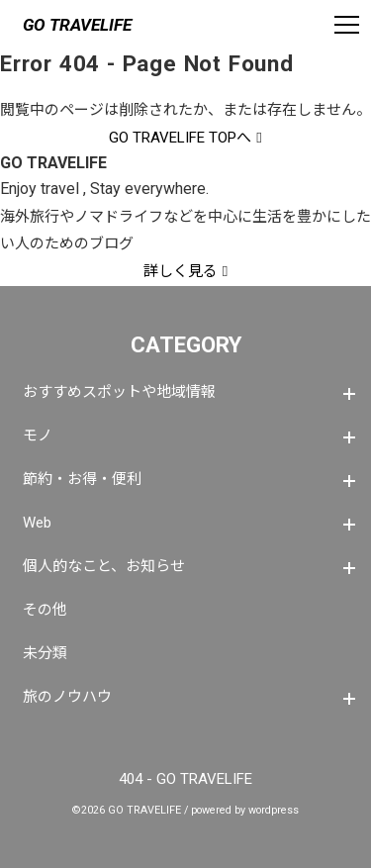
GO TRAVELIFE (77, 25)
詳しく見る (181, 271)
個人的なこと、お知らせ (104, 566)
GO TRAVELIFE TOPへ (180, 138)
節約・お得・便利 (82, 479)
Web (37, 523)
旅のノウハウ (67, 697)
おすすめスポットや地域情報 (119, 392)
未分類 (45, 653)
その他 (45, 610)
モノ (38, 435)
